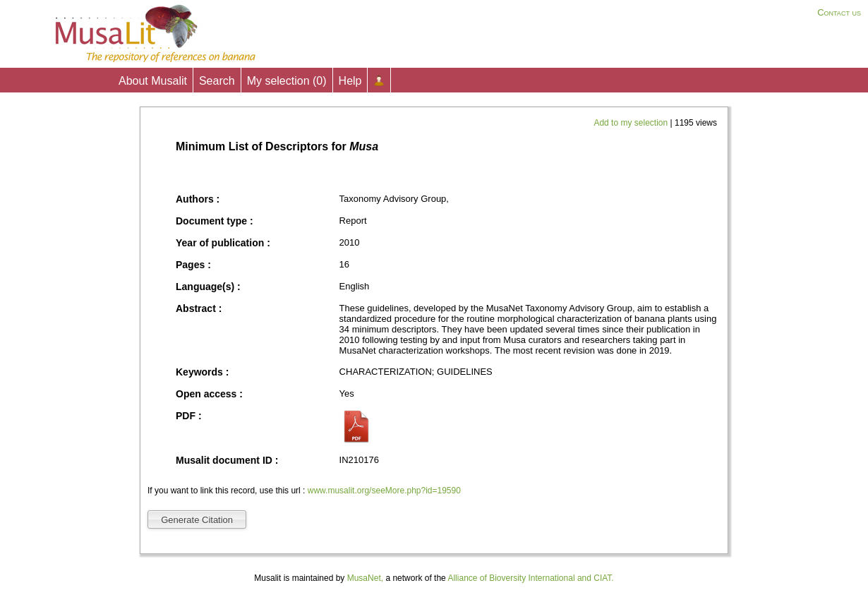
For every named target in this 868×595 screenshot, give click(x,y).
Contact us (839, 12)
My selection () (287, 81)
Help (350, 81)
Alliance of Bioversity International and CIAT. (530, 578)
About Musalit (153, 81)
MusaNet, (365, 578)
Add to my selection (632, 123)
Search (217, 81)
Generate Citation (197, 520)
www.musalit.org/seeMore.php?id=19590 (384, 491)
